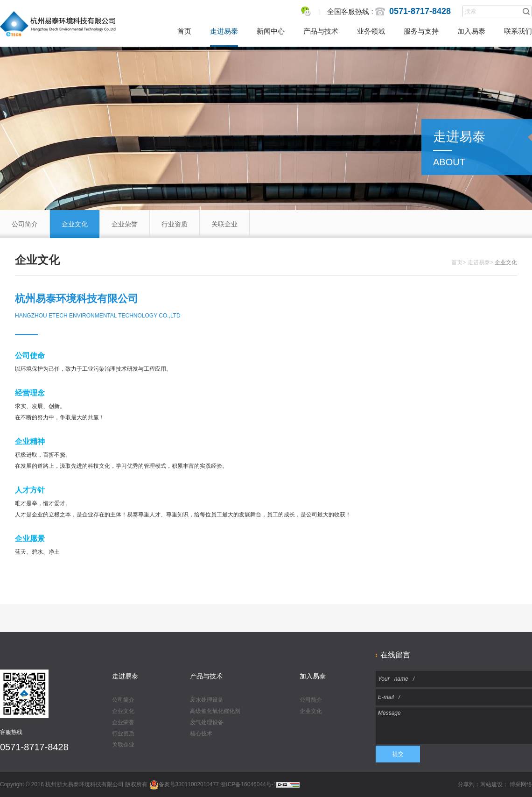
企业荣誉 (125, 224)
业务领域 (371, 31)
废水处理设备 (207, 700)
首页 (184, 31)
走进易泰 (224, 31)
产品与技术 (321, 31)
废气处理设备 (207, 722)
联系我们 (518, 31)
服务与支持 (421, 31)
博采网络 (521, 784)
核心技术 (201, 734)
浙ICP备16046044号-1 (248, 784)
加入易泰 (471, 31)
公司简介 (25, 224)
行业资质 (175, 224)
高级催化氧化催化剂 (215, 711)
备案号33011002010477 (184, 784)
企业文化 (75, 224)
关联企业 (224, 224)
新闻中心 (271, 31)
